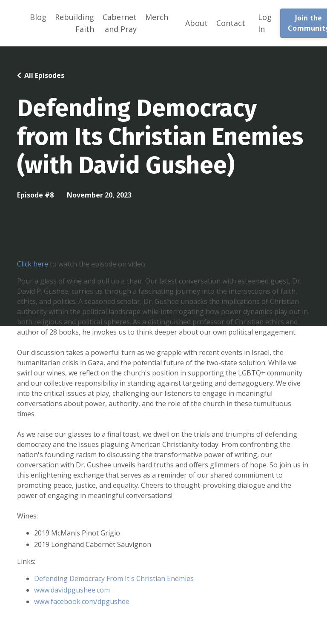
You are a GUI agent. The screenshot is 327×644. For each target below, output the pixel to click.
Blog (38, 17)
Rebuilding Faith (75, 23)
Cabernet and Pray (120, 23)
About (196, 23)
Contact (231, 23)
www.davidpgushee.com (72, 590)
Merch (157, 17)
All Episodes (44, 75)
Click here (33, 264)
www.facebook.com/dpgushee (83, 601)
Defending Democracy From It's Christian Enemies (114, 578)
